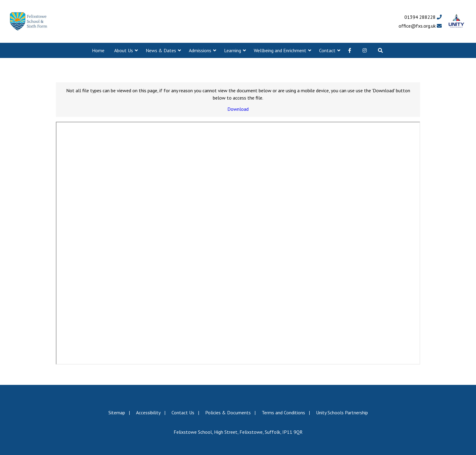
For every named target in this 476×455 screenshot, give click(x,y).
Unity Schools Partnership (342, 413)
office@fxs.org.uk (420, 26)
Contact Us (183, 413)
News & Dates (161, 50)
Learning (233, 50)
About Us (124, 50)
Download (238, 109)
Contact (327, 50)
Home (98, 50)
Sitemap (117, 413)
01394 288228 (423, 17)
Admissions (200, 50)
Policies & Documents (228, 413)
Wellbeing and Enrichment (280, 50)
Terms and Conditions (283, 413)
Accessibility (148, 413)
